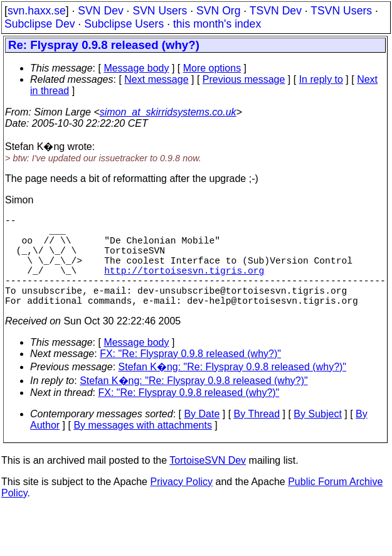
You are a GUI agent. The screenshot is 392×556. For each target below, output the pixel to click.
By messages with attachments (143, 448)
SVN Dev (100, 11)
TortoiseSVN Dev (208, 483)
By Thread (257, 436)
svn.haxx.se (37, 11)
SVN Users (160, 11)
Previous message (244, 79)
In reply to (321, 79)
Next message (156, 79)
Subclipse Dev (40, 24)
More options (212, 68)
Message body (136, 68)
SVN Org (218, 11)
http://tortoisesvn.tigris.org (184, 285)
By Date (202, 436)
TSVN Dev (276, 11)
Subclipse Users (124, 24)
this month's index (217, 24)
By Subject (317, 436)
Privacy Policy (181, 504)
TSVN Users (341, 11)
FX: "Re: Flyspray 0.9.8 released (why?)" (190, 376)
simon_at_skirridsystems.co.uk (168, 112)
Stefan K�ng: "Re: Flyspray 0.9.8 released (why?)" (233, 389)
